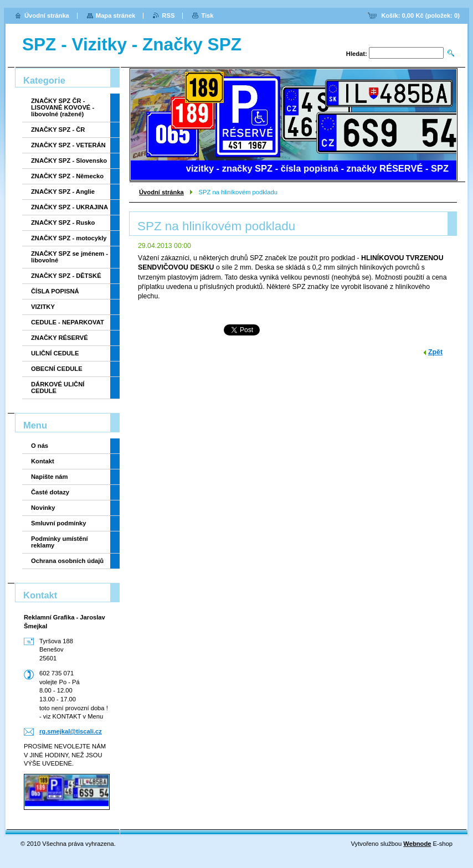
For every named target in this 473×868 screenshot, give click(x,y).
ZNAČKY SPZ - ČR (58, 130)
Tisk (207, 15)
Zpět (435, 352)
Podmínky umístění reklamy (60, 542)
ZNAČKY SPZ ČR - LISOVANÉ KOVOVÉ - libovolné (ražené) (63, 107)
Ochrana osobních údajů (67, 561)
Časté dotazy (50, 492)
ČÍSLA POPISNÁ (55, 291)
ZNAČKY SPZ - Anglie (63, 192)
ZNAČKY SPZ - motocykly (69, 238)
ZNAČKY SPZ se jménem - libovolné (70, 257)
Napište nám (50, 477)
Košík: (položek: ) (420, 15)
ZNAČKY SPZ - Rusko (63, 223)
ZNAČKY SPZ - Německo (67, 176)
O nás (40, 446)
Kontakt (43, 461)
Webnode (417, 844)
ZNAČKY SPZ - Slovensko (69, 161)
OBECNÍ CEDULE (57, 369)
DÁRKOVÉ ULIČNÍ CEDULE (58, 387)
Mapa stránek (116, 15)
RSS (168, 15)
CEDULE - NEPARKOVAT (68, 322)
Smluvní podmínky (58, 523)
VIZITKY (43, 307)
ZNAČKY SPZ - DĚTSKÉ (66, 276)
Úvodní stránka (161, 192)
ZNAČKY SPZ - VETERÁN (68, 145)
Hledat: (357, 54)
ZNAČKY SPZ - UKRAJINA (70, 207)
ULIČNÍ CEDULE (55, 353)
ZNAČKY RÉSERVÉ (60, 338)
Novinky (43, 508)
